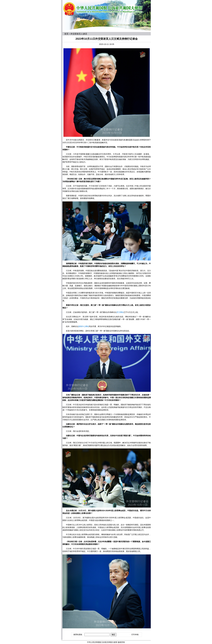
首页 (66, 34)
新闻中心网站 (84, 326)
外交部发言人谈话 (79, 34)
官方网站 (120, 312)
